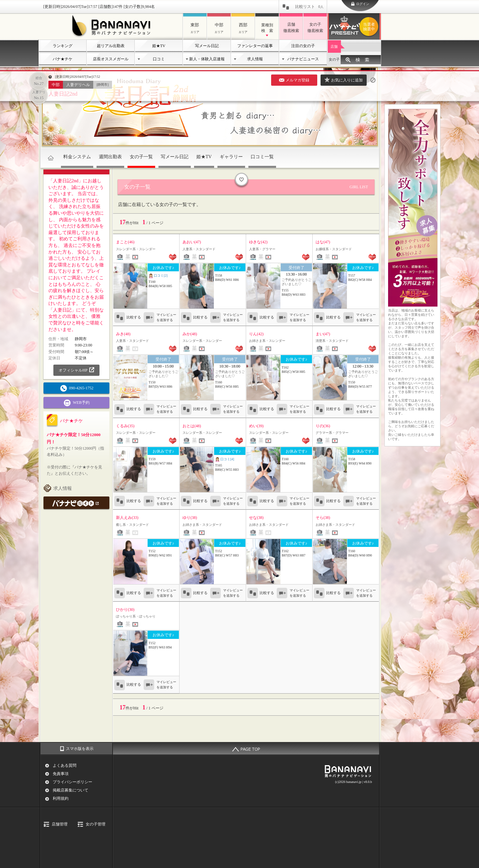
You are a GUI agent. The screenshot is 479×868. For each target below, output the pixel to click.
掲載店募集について (70, 790)
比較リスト (309, 7)
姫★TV (159, 46)
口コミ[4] (225, 460)
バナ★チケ (63, 59)
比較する (128, 317)
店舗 (334, 46)
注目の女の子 (303, 46)
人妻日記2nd (63, 94)
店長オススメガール (111, 59)
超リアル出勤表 (111, 46)
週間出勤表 (110, 157)
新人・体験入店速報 (207, 59)
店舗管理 (60, 824)
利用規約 (61, 798)
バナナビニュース (303, 59)
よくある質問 (65, 765)
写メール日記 (207, 46)
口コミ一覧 (262, 157)
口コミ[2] (158, 276)
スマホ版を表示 (80, 749)
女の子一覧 (141, 157)
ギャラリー (231, 157)
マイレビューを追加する (166, 317)
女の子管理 (96, 824)
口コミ (159, 59)
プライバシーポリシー (72, 782)
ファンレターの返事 (255, 46)
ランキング (63, 46)
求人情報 (255, 59)
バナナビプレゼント (370, 27)
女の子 (334, 59)
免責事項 (61, 774)
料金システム (77, 157)
